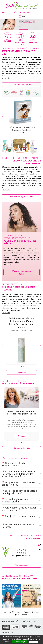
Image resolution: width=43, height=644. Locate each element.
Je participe (22, 372)
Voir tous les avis (22, 565)
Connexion (25, 12)
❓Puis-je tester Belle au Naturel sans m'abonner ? (21, 509)
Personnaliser (33, 642)
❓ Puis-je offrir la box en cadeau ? (21, 517)
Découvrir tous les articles (22, 448)
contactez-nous (33, 612)
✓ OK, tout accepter (20, 642)
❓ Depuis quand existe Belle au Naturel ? (21, 526)
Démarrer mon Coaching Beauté (22, 272)
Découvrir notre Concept (22, 85)
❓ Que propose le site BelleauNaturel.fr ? (21, 464)
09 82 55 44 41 (23, 614)
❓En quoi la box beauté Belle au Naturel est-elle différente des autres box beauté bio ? (21, 474)
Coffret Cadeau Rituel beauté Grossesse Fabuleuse (22, 129)
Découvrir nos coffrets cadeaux (22, 197)
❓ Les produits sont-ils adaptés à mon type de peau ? (21, 492)
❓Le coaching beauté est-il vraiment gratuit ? (21, 500)
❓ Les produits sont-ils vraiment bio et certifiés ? (21, 484)
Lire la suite (6, 78)
